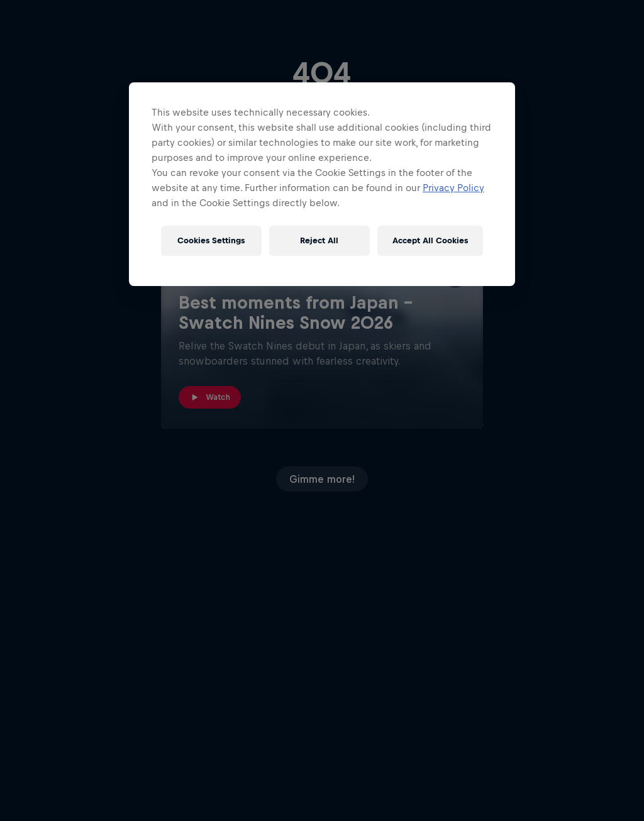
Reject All (319, 240)
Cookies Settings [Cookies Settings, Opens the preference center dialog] (211, 240)
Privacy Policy (453, 188)
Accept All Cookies (430, 240)
